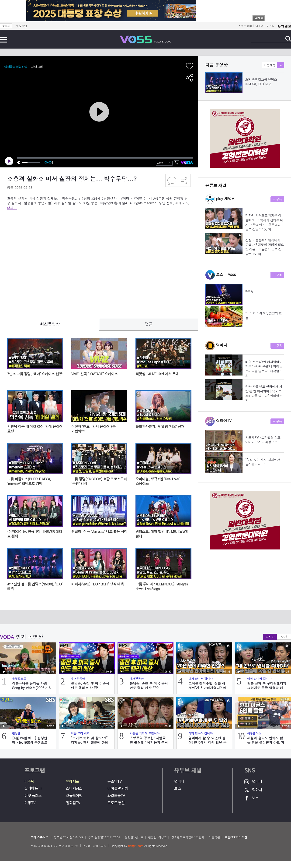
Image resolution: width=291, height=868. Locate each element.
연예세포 (73, 781)
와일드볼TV (116, 795)
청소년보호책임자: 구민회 (188, 837)
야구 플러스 (33, 795)
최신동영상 (50, 324)
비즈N (270, 26)
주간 (284, 637)
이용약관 (214, 837)
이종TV (30, 803)
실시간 (270, 637)
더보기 (12, 208)
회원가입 (21, 26)
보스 (177, 788)
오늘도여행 (74, 795)
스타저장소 (74, 788)
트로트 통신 (116, 803)
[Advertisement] (44, 261)
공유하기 (184, 180)
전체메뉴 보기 (4, 40)
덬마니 (179, 781)
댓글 (149, 324)
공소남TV (114, 781)
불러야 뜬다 (33, 788)
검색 (288, 39)
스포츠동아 (245, 26)
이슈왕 (29, 781)
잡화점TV (73, 803)
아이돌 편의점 (118, 788)
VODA (259, 26)
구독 (277, 199)
